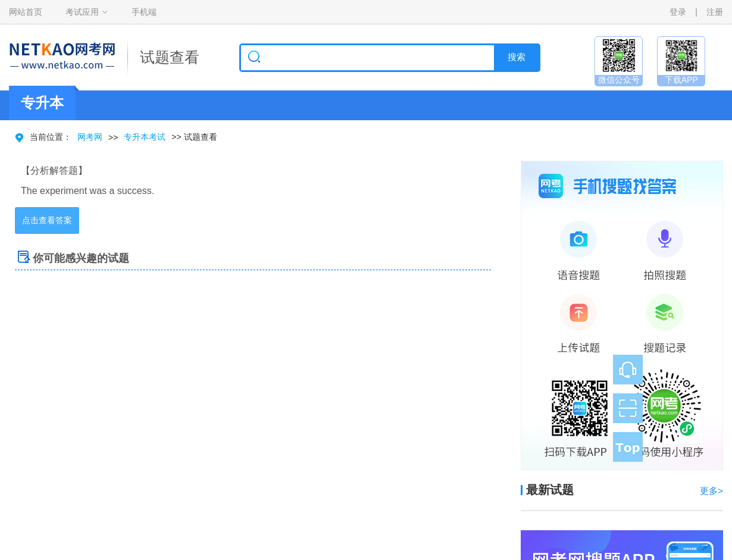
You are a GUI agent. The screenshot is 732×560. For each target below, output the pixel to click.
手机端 (144, 12)
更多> (711, 491)
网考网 (90, 137)
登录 (678, 12)
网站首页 (26, 12)
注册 (715, 12)
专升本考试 (145, 137)
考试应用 (82, 12)
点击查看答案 (47, 220)
